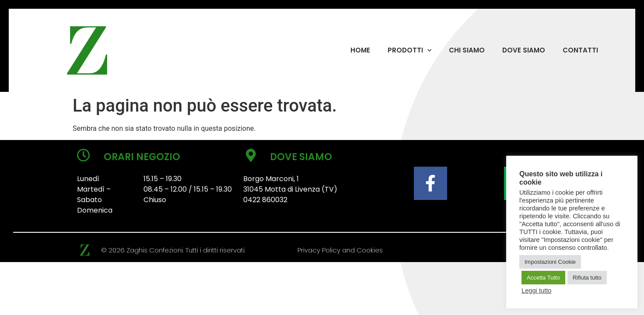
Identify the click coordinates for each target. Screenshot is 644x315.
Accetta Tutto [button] (543, 278)
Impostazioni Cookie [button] (550, 262)
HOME (360, 50)
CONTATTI (580, 50)
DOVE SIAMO (524, 50)
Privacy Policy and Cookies (340, 250)
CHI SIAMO (467, 50)
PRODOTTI (409, 51)
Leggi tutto (536, 290)
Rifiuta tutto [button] (587, 278)
